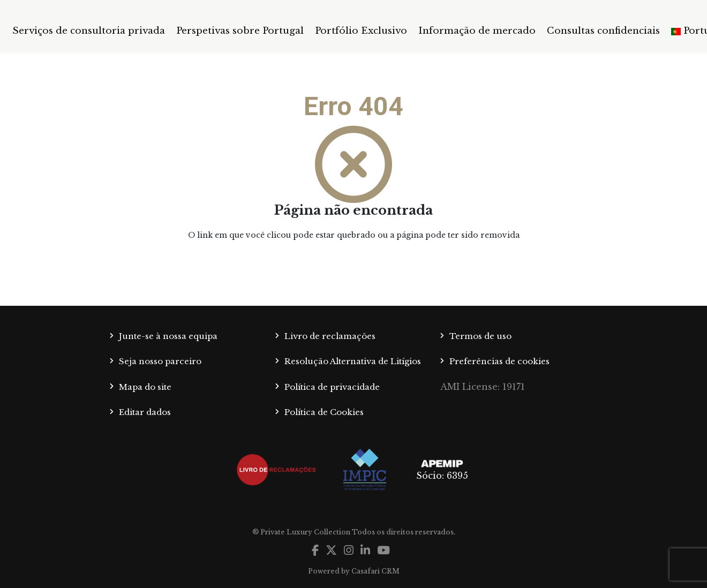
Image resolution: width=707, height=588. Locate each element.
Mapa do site (145, 387)
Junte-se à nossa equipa (168, 336)
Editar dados (145, 412)
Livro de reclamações (330, 336)
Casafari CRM (375, 571)
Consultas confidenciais (603, 31)
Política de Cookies (324, 412)
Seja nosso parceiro (160, 361)
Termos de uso (480, 336)
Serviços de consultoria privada (89, 31)
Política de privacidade (332, 387)
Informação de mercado (477, 31)
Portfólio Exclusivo (361, 31)
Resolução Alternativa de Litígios (353, 361)
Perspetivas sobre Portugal (240, 31)
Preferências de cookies (499, 361)
